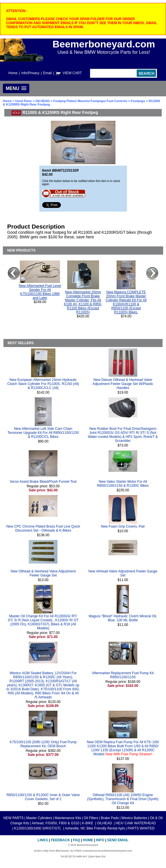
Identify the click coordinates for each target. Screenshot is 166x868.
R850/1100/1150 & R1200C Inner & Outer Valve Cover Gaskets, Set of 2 (43, 797)
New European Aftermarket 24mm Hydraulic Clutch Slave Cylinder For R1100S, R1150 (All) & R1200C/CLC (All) (43, 384)
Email (47, 73)
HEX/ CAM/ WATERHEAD (136, 823)
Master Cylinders (39, 818)
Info (100, 840)
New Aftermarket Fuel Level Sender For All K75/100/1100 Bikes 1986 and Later (40, 292)
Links (43, 840)
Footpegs (138, 101)
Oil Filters (91, 818)
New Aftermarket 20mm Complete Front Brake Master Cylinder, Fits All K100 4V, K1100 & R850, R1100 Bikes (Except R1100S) (83, 302)
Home (13, 73)
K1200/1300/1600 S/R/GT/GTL (38, 828)
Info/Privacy (30, 73)
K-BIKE (88, 823)
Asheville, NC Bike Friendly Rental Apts (95, 828)
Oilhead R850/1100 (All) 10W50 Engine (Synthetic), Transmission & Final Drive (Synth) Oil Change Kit (123, 799)
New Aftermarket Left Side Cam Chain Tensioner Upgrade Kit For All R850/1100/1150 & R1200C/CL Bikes (43, 433)
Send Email (118, 840)
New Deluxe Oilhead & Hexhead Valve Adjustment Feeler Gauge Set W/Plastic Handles (123, 384)
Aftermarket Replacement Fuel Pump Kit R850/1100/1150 (123, 675)
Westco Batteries (134, 818)
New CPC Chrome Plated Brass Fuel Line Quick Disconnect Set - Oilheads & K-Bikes (43, 528)
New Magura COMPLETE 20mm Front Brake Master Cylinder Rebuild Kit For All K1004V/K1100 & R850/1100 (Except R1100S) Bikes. (126, 302)
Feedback (60, 840)
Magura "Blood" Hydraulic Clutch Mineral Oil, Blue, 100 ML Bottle (123, 618)
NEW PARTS (13, 818)
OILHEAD (43, 101)
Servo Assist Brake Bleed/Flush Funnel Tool (43, 482)
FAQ (77, 840)
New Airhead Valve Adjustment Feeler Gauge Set (123, 573)
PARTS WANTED (141, 828)
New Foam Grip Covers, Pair (123, 526)
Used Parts (23, 101)
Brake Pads (110, 818)
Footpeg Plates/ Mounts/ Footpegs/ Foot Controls (90, 101)
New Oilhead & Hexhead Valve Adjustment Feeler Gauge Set (43, 573)
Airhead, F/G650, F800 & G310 (55, 823)
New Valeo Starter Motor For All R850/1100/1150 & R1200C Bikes (123, 484)
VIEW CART (72, 73)
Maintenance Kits (68, 818)
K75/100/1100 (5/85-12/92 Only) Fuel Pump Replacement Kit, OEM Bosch (43, 744)
